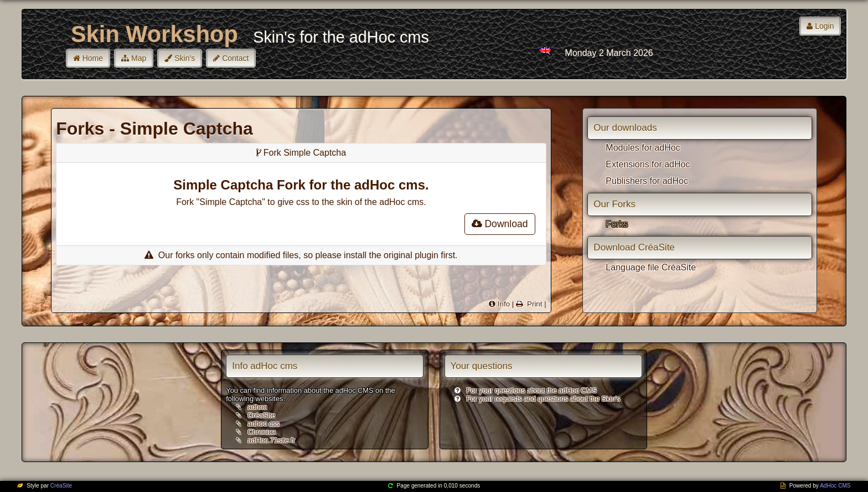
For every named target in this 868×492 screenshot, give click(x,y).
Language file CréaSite (651, 267)
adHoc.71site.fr (271, 440)
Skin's (185, 58)
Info (504, 304)
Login (824, 26)
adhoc (257, 407)
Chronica (262, 432)
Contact (235, 58)
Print (533, 304)
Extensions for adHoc (648, 164)
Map (139, 58)
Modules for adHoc (643, 148)
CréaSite (261, 415)
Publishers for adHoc (647, 181)
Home (93, 58)
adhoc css (263, 424)
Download (500, 224)
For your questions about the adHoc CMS (532, 390)
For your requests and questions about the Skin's (544, 399)
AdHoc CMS (835, 486)
